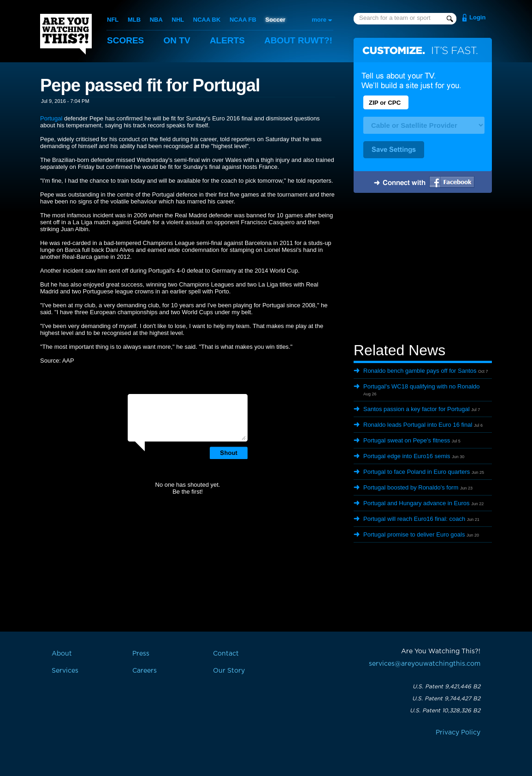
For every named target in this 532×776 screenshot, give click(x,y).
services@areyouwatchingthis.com (425, 664)
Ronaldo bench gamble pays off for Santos (420, 371)
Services (65, 671)
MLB (134, 20)
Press (141, 654)
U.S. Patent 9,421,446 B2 (446, 686)
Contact (226, 654)
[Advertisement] (423, 269)
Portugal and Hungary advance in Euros (417, 503)
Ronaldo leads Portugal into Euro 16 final (418, 425)
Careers (145, 671)
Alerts (227, 40)
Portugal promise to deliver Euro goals (414, 534)
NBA (156, 20)
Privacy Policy (458, 733)
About (298, 40)
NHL (178, 20)
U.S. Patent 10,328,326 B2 (445, 710)
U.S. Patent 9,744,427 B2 (446, 698)
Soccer (275, 20)
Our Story (229, 671)
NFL (113, 20)
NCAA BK (207, 20)
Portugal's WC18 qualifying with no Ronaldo (422, 386)
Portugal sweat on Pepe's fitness (407, 440)
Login (477, 17)
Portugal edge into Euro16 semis (407, 456)
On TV (177, 40)
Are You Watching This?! (66, 34)
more (319, 20)
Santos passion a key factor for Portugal (417, 409)
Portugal (51, 118)
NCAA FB (243, 20)
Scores (125, 40)
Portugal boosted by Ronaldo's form (411, 487)
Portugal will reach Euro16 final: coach (414, 519)
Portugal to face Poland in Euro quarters (417, 472)
